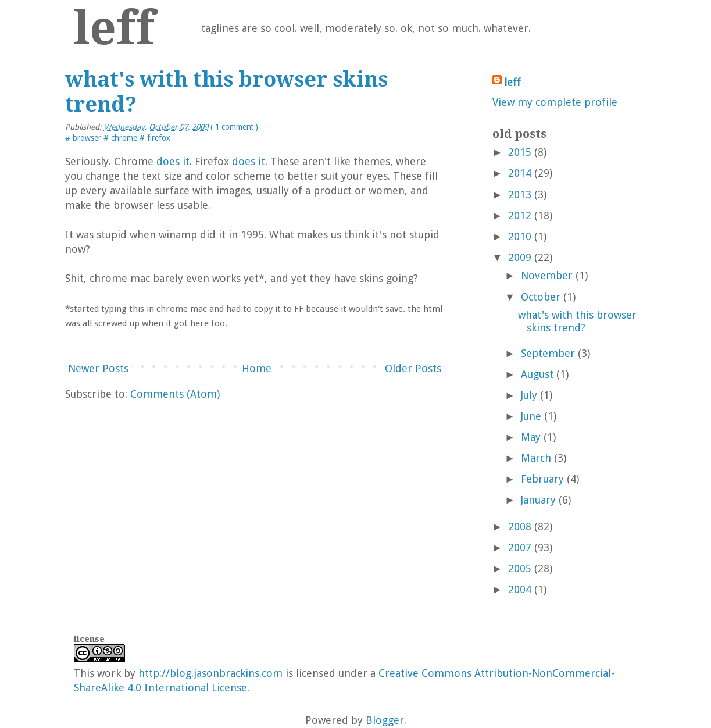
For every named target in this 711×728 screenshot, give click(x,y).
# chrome (122, 138)
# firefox (155, 138)
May (531, 437)
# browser (84, 138)
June (531, 416)
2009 (520, 257)
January (538, 500)
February (542, 479)
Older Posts (413, 368)
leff (114, 28)
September (548, 353)
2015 (520, 152)
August (537, 374)
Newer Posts (98, 368)
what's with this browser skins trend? (577, 321)
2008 (520, 527)
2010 (520, 236)
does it (173, 161)
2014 (520, 173)
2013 (520, 195)
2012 (520, 215)
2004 (520, 589)
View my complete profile (555, 102)
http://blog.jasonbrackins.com (210, 673)
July (529, 395)
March (536, 458)
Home (257, 368)
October (541, 297)
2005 (520, 568)
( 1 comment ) (234, 127)
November (547, 275)
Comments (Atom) (175, 394)
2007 (520, 547)
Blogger (385, 720)
